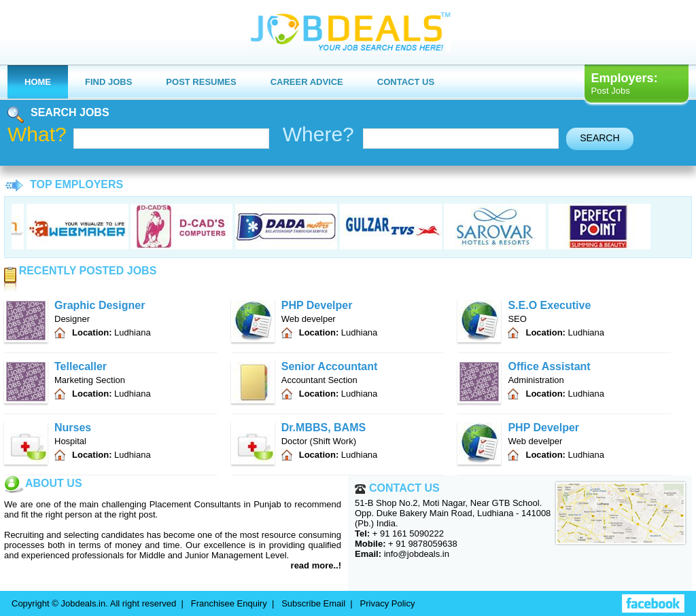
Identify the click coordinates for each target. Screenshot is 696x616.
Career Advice (307, 82)
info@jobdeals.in (417, 554)
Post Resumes (201, 82)
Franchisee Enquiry (229, 603)
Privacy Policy (388, 603)
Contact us (406, 82)
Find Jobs (108, 82)
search (599, 138)
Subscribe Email (313, 603)
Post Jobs (611, 91)
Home (38, 82)
